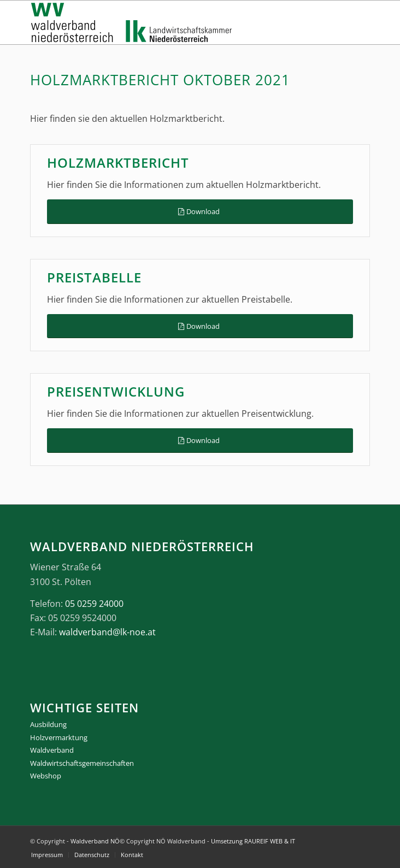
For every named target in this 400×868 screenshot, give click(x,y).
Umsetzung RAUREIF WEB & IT (253, 841)
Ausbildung (48, 724)
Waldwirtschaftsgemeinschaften (82, 763)
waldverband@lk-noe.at (107, 632)
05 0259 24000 (94, 604)
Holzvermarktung (59, 737)
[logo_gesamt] (166, 22)
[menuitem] (47, 855)
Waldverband (52, 750)
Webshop (46, 776)
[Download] (200, 212)
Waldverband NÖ (95, 841)
